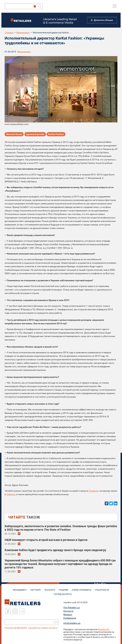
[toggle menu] (115, 6)
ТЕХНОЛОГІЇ (50, 588)
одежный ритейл (35, 134)
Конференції (70, 618)
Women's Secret (14, 134)
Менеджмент (23, 33)
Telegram (11, 494)
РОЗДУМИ (63, 588)
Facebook (94, 491)
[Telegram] (22, 611)
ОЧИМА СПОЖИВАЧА (81, 588)
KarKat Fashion (56, 134)
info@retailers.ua (72, 623)
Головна (9, 33)
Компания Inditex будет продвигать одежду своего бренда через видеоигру (55, 550)
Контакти (68, 611)
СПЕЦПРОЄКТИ (102, 588)
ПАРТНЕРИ (36, 588)
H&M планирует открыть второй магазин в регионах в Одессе (46, 540)
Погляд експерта (63, 593)
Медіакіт (68, 615)
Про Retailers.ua (72, 607)
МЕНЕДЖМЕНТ (20, 588)
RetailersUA (104, 629)
